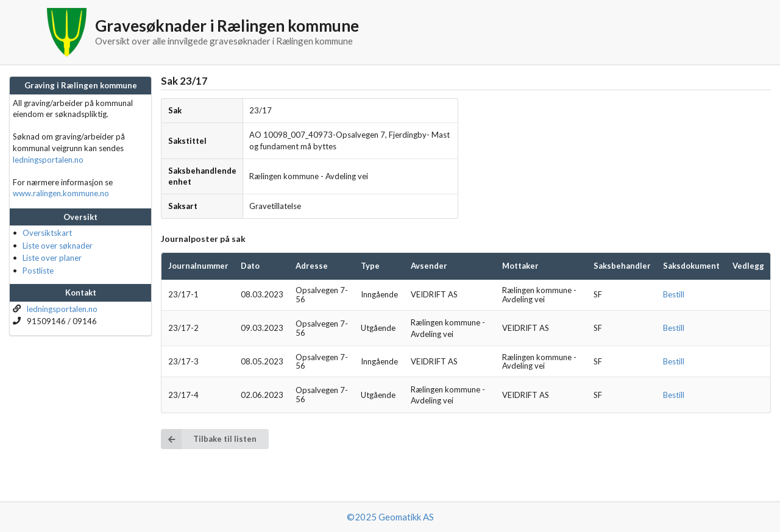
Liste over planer (52, 258)
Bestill (674, 294)
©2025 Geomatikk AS (390, 517)
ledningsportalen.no (48, 160)
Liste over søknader (58, 246)
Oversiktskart (47, 233)
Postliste (38, 271)
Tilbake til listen (209, 439)
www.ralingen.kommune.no (61, 193)
